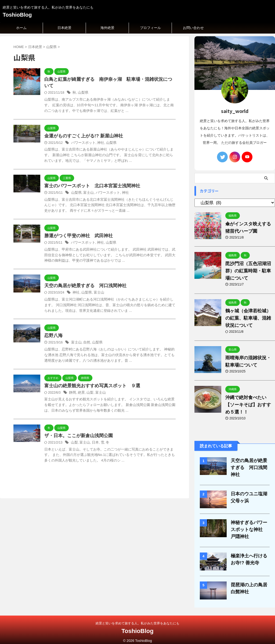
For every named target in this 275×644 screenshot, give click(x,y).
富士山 (87, 188)
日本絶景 (64, 28)
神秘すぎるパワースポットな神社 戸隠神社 (250, 525)
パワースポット (82, 137)
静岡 (72, 389)
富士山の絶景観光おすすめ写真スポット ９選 (89, 382)
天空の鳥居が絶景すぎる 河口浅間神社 (83, 281)
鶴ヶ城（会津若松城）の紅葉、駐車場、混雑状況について (249, 318)
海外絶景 (107, 28)
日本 (94, 440)
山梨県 (82, 87)
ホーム (21, 28)
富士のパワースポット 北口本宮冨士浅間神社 (89, 180)
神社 (99, 137)
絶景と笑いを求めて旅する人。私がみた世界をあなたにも (137, 619)
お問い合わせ (193, 28)
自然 (86, 339)
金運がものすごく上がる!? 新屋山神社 (81, 130)
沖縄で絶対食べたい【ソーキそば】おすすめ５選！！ (249, 405)
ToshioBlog (17, 15)
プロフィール (150, 28)
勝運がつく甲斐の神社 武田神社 (77, 231)
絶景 (81, 389)
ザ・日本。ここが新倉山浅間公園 (77, 432)
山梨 (89, 389)
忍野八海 (53, 332)
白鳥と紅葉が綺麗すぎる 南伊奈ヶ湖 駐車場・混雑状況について (109, 80)
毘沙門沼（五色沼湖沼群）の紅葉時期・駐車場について (249, 271)
